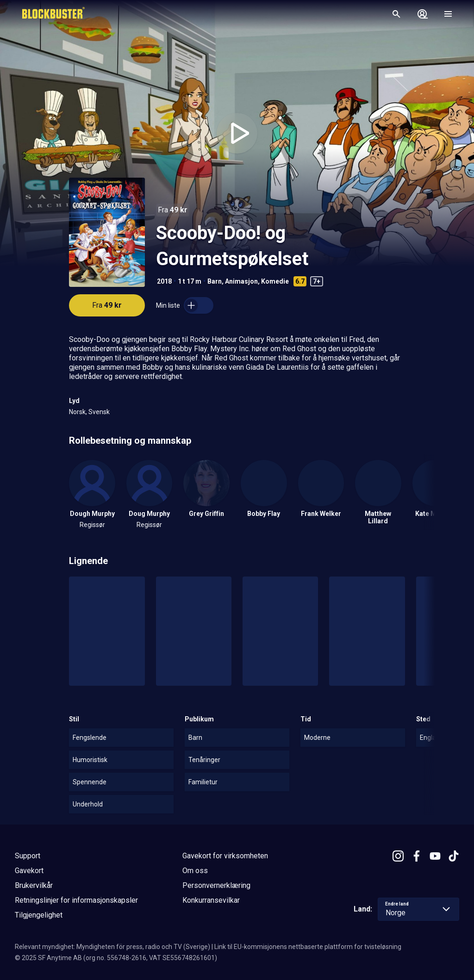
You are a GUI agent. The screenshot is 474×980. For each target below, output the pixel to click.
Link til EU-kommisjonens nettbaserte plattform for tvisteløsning (308, 947)
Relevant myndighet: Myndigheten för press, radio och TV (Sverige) (112, 947)
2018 (164, 281)
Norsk (77, 412)
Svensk (99, 412)
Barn (215, 281)
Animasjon (241, 281)
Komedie (275, 281)
